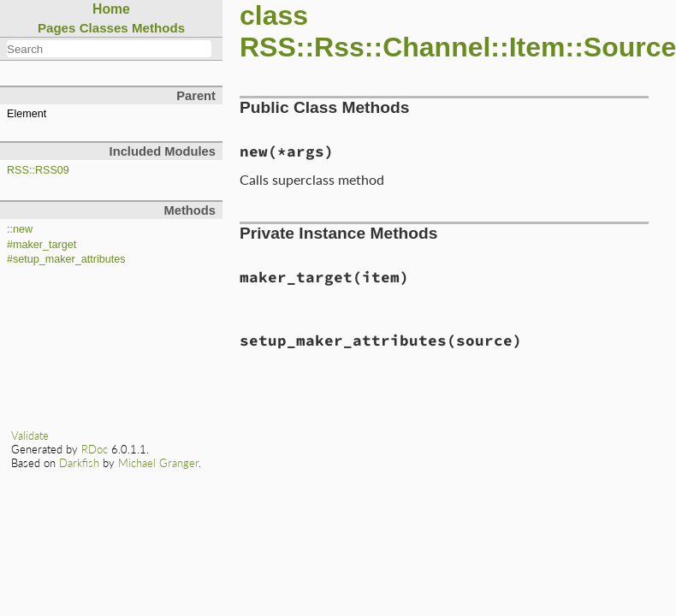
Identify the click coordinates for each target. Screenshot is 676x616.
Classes (104, 28)
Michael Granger (158, 463)
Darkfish (79, 463)
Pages (57, 28)
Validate (30, 435)
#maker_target (42, 245)
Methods (158, 28)
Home (111, 9)
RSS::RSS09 (38, 170)
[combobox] (109, 49)
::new (20, 229)
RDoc (95, 449)
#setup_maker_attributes (66, 259)
